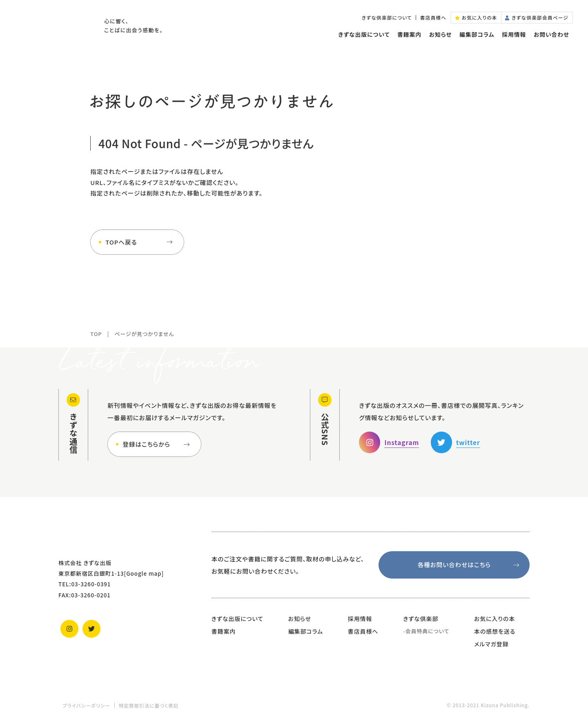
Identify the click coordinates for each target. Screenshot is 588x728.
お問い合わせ (551, 34)
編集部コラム (477, 34)
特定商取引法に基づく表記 (149, 705)
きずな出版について (364, 34)
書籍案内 (409, 34)
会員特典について (428, 631)
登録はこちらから (158, 444)
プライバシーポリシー (86, 705)
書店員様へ (433, 18)
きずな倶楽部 (421, 619)
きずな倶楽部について (387, 18)
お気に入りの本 (494, 619)
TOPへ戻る (140, 242)
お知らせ (441, 34)
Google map (144, 573)
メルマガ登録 (491, 644)
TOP (96, 334)
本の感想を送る (495, 631)
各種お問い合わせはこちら (470, 565)
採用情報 (514, 34)
